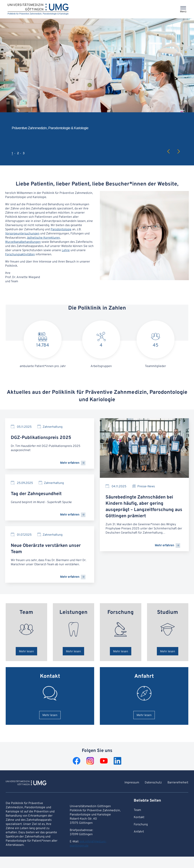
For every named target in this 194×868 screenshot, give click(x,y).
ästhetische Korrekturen (43, 238)
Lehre (66, 250)
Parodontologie (61, 230)
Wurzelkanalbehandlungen (23, 242)
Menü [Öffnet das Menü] (183, 12)
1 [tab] (12, 153)
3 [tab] (24, 153)
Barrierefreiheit (178, 783)
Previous (169, 151)
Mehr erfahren (70, 463)
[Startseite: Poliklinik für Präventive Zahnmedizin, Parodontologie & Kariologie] (38, 9)
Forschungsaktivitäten (20, 255)
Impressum (132, 783)
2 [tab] (18, 153)
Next (178, 151)
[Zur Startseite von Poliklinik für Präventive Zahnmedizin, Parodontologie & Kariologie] (26, 783)
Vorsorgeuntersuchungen (22, 234)
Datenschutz (153, 783)
